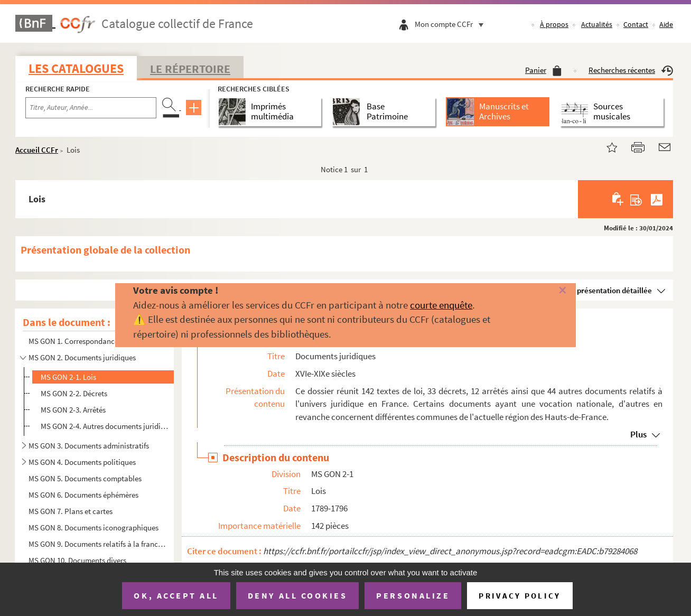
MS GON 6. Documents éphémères (83, 495)
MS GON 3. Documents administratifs (89, 446)
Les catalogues (76, 68)
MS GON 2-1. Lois (68, 377)
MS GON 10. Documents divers (77, 560)
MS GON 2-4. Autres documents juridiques (104, 426)
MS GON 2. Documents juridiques (82, 357)
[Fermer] (547, 291)
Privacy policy (520, 596)
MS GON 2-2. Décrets (74, 393)
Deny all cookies (297, 595)
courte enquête (441, 305)
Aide (666, 24)
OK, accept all (176, 595)
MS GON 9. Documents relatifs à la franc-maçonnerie (98, 544)
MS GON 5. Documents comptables (85, 478)
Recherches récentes (631, 70)
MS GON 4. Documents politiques (82, 462)
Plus (638, 434)
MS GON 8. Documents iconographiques (94, 528)
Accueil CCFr (37, 150)
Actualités (597, 24)
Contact (636, 24)
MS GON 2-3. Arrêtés (73, 410)
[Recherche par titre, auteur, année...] (91, 108)
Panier (543, 70)
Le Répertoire (190, 69)
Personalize (413, 595)
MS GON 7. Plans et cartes (71, 511)
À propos (554, 24)
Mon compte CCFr (452, 24)
